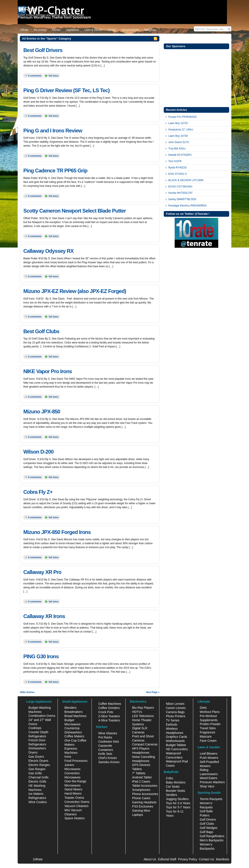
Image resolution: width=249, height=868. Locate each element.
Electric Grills (38, 781)
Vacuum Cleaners (76, 806)
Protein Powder (210, 724)
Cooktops (35, 728)
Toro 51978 (175, 161)
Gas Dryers (36, 757)
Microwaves (72, 769)
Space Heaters (74, 818)
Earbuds (172, 724)
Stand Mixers (73, 789)
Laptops (138, 815)
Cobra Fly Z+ (38, 492)
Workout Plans (210, 712)
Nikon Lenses (175, 704)
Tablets (137, 769)
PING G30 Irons (41, 656)
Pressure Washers (212, 782)
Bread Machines (75, 716)
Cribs (170, 778)
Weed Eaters (209, 778)
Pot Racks (105, 737)
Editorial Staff (167, 859)
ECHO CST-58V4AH (180, 187)
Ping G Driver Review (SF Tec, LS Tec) (67, 90)
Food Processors (76, 761)
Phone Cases (141, 798)
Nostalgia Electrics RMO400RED (187, 206)
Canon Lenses (176, 708)
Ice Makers (36, 794)
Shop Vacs (207, 786)
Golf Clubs (207, 824)
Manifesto (223, 859)
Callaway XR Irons (44, 616)
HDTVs (137, 712)
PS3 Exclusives (143, 806)
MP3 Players (141, 748)
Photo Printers (176, 716)
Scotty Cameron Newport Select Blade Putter (75, 211)
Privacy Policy (188, 859)
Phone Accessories (145, 794)
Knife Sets (105, 754)
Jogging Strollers (177, 799)
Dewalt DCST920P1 (180, 155)
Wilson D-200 (38, 452)
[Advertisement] (196, 78)
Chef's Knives (108, 758)
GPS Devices (141, 765)
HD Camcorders (177, 749)
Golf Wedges (209, 828)
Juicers (69, 765)
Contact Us (206, 859)
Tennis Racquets (211, 799)
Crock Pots (106, 712)
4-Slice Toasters (109, 720)
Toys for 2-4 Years (178, 803)
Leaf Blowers (209, 754)
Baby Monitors (176, 782)
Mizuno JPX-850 (42, 411)
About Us (150, 859)
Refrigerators (37, 798)
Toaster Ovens (74, 798)
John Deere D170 (179, 142)
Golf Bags (206, 832)
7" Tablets (139, 773)
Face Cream (208, 741)
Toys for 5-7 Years (178, 807)
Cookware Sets (109, 742)
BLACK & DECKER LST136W (186, 180)
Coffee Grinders (109, 708)
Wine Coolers (38, 802)
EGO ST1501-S (177, 174)
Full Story (54, 76)
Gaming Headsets (144, 802)
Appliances (72, 30)
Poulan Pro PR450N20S (182, 117)
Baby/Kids (150, 30)
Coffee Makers (74, 736)
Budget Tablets (176, 745)
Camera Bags (175, 712)
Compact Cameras (145, 744)
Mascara (206, 736)
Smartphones (141, 790)
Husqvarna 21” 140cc (181, 130)
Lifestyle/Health (130, 30)
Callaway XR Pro (42, 572)
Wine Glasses (108, 733)
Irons (68, 757)
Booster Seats (176, 791)
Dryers (33, 752)
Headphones (141, 753)
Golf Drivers (208, 819)
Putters (205, 815)
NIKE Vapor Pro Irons (48, 371)
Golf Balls (206, 811)
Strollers (171, 795)
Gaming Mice (141, 811)
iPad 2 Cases (141, 781)
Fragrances (207, 732)
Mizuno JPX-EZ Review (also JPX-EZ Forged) (75, 291)
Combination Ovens (42, 716)
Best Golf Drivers (43, 50)
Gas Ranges (37, 769)
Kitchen (56, 30)
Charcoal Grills (39, 777)
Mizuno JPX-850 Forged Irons (57, 532)
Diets (203, 708)
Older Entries (27, 692)
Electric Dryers (38, 761)
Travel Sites (208, 728)
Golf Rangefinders (212, 836)
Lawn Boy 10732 (178, 123)
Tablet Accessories (145, 786)
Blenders (70, 708)
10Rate (24, 30)
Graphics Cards (177, 737)
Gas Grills (35, 773)
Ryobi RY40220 (177, 168)
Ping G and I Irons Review (53, 131)
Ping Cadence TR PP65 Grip (55, 171)
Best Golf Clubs (41, 331)
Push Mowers (209, 758)
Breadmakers (73, 712)
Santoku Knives (109, 762)
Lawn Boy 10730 (178, 136)
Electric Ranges (39, 765)
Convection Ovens (77, 802)
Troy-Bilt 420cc (177, 149)
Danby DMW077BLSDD (182, 199)
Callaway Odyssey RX (48, 251)
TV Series (173, 720)
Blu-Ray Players (143, 708)
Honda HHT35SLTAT (180, 193)
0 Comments (35, 76)
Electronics (40, 30)
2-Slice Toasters (109, 716)
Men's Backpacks (212, 840)
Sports (112, 30)
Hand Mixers (73, 794)
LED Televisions (143, 716)
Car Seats (173, 787)
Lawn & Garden (93, 30)
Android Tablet (142, 777)
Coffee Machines (110, 704)
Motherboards (175, 741)
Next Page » (153, 692)
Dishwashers (37, 748)
